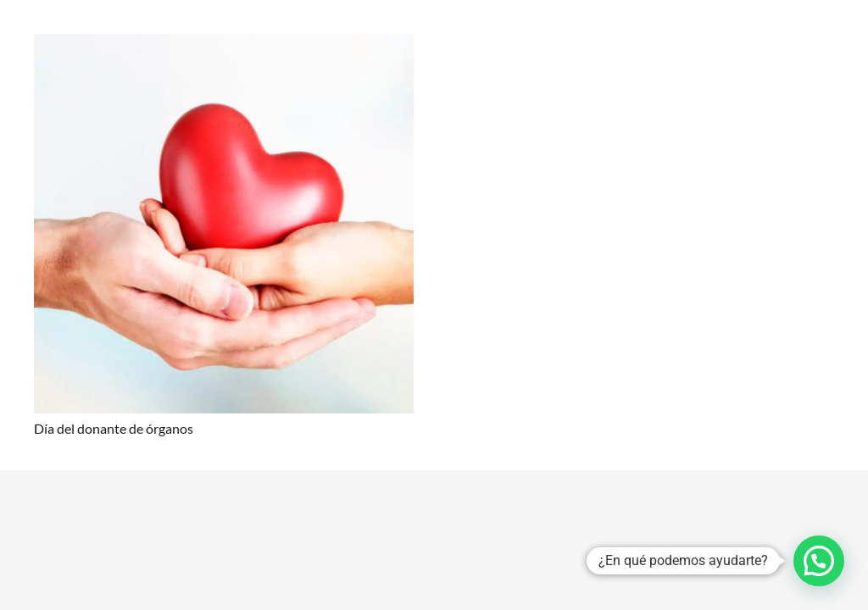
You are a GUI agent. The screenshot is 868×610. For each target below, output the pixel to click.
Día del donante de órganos (114, 428)
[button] (819, 561)
